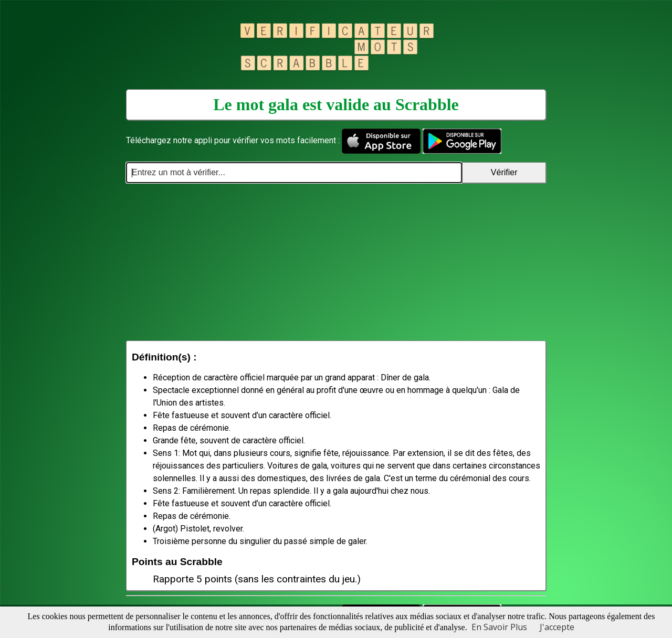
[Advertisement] (336, 262)
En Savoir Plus (499, 627)
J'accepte (557, 627)
